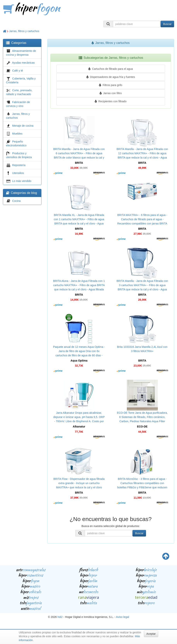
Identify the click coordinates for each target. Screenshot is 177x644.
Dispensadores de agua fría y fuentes (111, 77)
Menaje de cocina (23, 126)
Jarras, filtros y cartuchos (24, 31)
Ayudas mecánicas (23, 63)
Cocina (16, 201)
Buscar (167, 24)
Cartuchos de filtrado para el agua (111, 69)
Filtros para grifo (111, 85)
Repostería (19, 165)
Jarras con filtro (111, 93)
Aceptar (151, 634)
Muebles (17, 134)
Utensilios (18, 173)
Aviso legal (122, 617)
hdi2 (60, 617)
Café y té (18, 71)
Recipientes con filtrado (111, 101)
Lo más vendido (22, 181)
